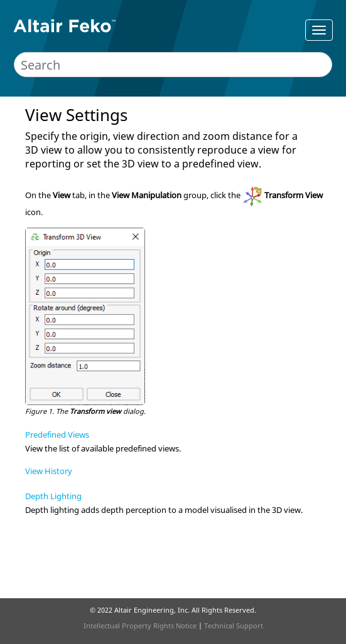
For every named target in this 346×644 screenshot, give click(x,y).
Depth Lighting (53, 496)
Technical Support (234, 626)
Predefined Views (57, 435)
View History (49, 471)
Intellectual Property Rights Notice (140, 626)
